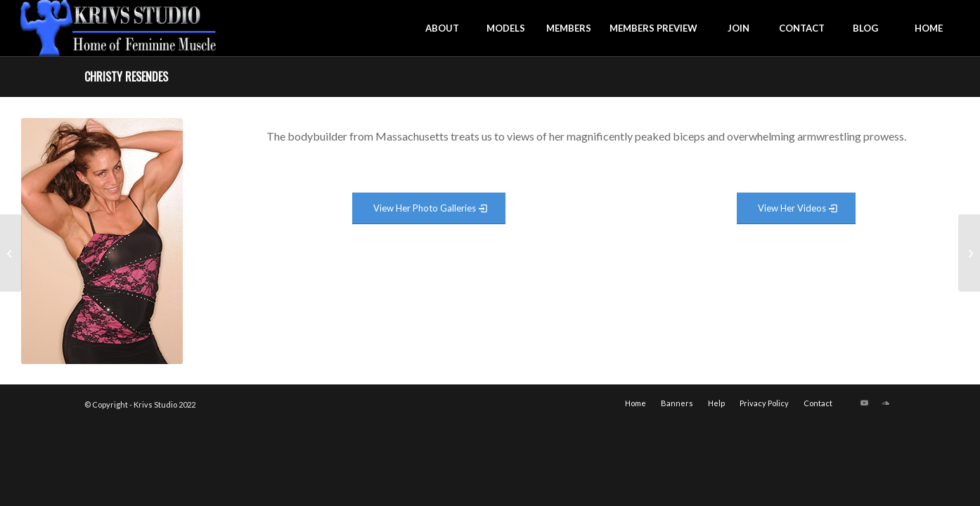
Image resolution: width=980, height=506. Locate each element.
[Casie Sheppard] (11, 253)
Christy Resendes (126, 77)
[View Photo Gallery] (429, 208)
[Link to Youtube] (864, 403)
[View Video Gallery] (796, 208)
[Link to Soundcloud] (885, 403)
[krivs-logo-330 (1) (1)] (118, 28)
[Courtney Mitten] (969, 253)
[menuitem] (442, 28)
